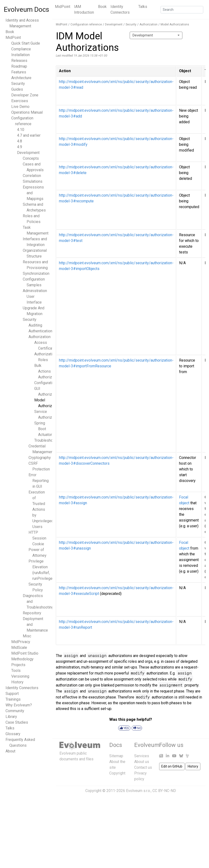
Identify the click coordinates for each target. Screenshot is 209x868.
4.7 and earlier (29, 135)
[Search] (182, 10)
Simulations (33, 181)
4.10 (21, 130)
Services (142, 756)
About (10, 751)
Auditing (35, 325)
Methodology (22, 659)
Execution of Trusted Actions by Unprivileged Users (41, 509)
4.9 (20, 147)
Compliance (21, 49)
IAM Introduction (84, 9)
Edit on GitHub (172, 766)
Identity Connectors (120, 9)
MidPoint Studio (25, 653)
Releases (19, 61)
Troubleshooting (48, 440)
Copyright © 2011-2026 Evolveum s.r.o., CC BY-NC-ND (131, 791)
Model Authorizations (175, 24)
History (17, 682)
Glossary (13, 734)
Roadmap (19, 66)
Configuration (45, 383)
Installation (20, 55)
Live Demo (20, 107)
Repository (32, 613)
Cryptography (40, 458)
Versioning (20, 676)
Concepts (31, 158)
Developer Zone (25, 95)
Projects (18, 665)
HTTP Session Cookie (37, 538)
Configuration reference (86, 24)
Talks (143, 7)
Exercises (20, 101)
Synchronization (36, 273)
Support (12, 694)
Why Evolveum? (19, 705)
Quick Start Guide (26, 43)
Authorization (40, 337)
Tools (16, 671)
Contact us (143, 767)
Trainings (13, 699)
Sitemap (116, 756)
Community (15, 711)
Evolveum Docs (26, 9)
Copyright (117, 773)
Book (102, 7)
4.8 (20, 141)
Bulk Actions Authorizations (48, 371)
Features (19, 72)
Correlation (32, 176)
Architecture (21, 78)
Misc (27, 636)
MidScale (19, 648)
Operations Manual (27, 112)
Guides (17, 89)
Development (28, 153)
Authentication (40, 331)
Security (18, 84)
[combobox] (156, 35)
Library (11, 717)
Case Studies (17, 722)
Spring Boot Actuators (44, 429)
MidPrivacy (21, 642)
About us (142, 762)
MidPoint (63, 7)
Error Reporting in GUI (39, 481)
